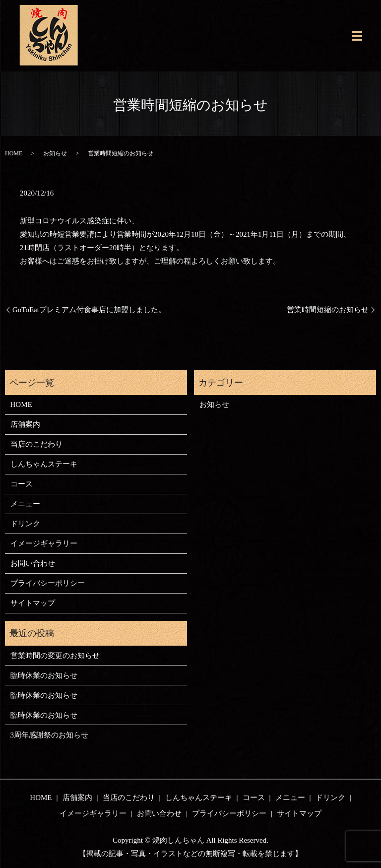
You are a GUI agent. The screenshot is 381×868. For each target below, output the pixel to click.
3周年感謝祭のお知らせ (50, 735)
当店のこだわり (36, 444)
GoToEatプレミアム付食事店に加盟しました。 (89, 310)
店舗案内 (25, 424)
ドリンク (25, 524)
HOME (14, 153)
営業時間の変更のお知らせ (55, 656)
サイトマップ (33, 603)
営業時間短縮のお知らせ (328, 310)
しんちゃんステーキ (44, 464)
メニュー (25, 504)
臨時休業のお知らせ (44, 675)
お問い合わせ (33, 563)
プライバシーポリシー (48, 583)
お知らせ (55, 153)
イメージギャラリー (44, 543)
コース (22, 484)
